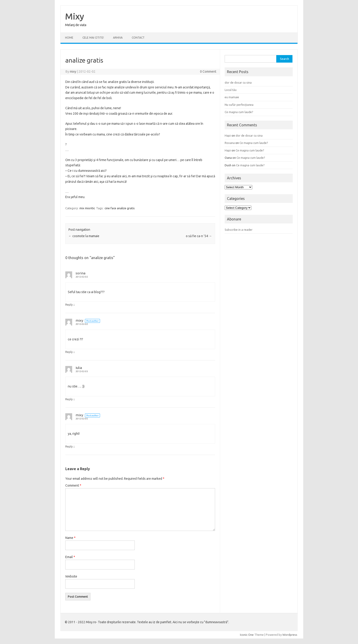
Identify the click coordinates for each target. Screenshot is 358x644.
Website (71, 576)
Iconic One (247, 635)
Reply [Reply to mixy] (69, 352)
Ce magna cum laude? (239, 112)
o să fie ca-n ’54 (199, 236)
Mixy (75, 16)
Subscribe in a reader (239, 230)
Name (70, 538)
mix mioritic (87, 208)
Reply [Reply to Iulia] (69, 399)
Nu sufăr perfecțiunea (239, 105)
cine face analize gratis (120, 208)
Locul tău (231, 90)
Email (70, 557)
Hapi (228, 135)
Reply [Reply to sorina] (69, 305)
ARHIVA (118, 38)
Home (69, 38)
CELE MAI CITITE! (93, 38)
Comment (73, 485)
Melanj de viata (76, 25)
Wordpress (290, 635)
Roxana (230, 143)
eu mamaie (232, 97)
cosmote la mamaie (84, 236)
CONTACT (138, 38)
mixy (73, 72)
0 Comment (208, 72)
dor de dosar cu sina (238, 82)
